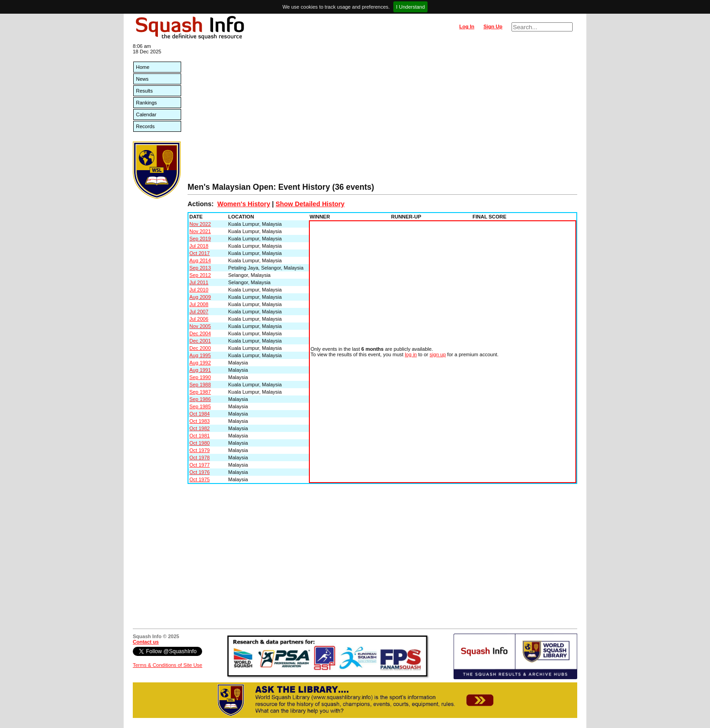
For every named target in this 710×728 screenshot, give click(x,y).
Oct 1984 (200, 414)
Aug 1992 (200, 363)
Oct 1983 (200, 421)
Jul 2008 (199, 304)
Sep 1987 (200, 392)
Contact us (146, 642)
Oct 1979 (200, 450)
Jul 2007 (199, 312)
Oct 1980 (200, 443)
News (142, 79)
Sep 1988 (200, 385)
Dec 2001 (200, 341)
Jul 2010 (199, 290)
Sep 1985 (200, 406)
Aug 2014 (200, 260)
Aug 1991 (200, 370)
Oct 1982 (200, 428)
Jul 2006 (199, 319)
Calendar (146, 114)
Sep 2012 (200, 275)
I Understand (410, 7)
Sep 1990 (200, 377)
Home (143, 67)
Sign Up (493, 26)
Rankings (146, 103)
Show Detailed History (310, 204)
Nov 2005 (200, 326)
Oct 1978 (200, 458)
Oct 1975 (200, 479)
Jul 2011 (199, 282)
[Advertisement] (382, 114)
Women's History (244, 204)
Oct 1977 (200, 465)
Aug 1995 (200, 355)
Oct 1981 (200, 436)
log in (411, 354)
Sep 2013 (200, 268)
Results (144, 91)
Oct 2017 (200, 253)
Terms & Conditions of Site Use (167, 665)
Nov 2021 (200, 231)
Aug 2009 (200, 297)
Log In (467, 26)
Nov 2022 (200, 224)
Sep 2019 (200, 239)
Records (145, 126)
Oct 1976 (200, 472)
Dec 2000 (200, 348)
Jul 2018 (199, 246)
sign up (438, 354)
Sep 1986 (200, 399)
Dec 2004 (200, 333)
